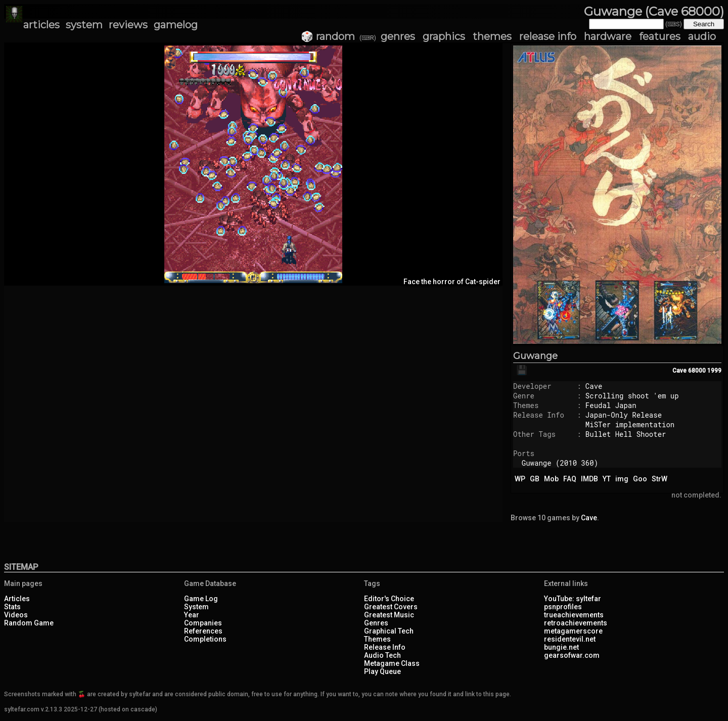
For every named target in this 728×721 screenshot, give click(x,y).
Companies (203, 623)
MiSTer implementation (630, 424)
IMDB (589, 479)
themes (492, 36)
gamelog (176, 25)
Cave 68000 (689, 371)
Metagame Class (392, 663)
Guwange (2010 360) (560, 463)
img (622, 479)
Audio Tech (382, 655)
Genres (376, 623)
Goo (640, 479)
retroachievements (576, 623)
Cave (594, 386)
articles (41, 25)
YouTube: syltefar (573, 599)
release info (548, 36)
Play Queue (382, 671)
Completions (205, 639)
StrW (659, 479)
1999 (714, 371)
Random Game (29, 623)
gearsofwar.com (572, 655)
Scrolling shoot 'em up (632, 396)
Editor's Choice (389, 599)
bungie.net (561, 647)
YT (607, 479)
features (660, 36)
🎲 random (328, 36)
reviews (128, 25)
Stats (12, 607)
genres (398, 36)
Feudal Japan (611, 405)
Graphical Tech (389, 631)
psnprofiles (563, 607)
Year (192, 615)
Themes (377, 639)
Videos (16, 615)
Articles (17, 599)
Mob (551, 479)
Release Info (385, 647)
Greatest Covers (391, 607)
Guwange (535, 356)
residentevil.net (570, 639)
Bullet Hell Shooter (626, 434)
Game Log (201, 599)
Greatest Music (389, 615)
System (196, 607)
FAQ (570, 479)
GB (535, 479)
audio (702, 36)
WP (520, 479)
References (203, 631)
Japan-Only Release (624, 415)
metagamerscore (573, 631)
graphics (444, 36)
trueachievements (574, 615)
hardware (608, 36)
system (84, 25)
